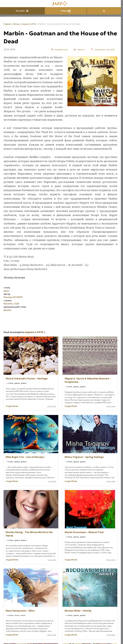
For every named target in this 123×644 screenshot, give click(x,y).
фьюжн (7, 310)
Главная (7, 24)
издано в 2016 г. (29, 24)
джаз (6, 291)
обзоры (16, 24)
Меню (66, 11)
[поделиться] (59, 49)
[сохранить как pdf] (103, 49)
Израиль (8, 304)
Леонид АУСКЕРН (13, 297)
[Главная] (60, 4)
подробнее (12, 406)
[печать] (79, 49)
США (16, 304)
